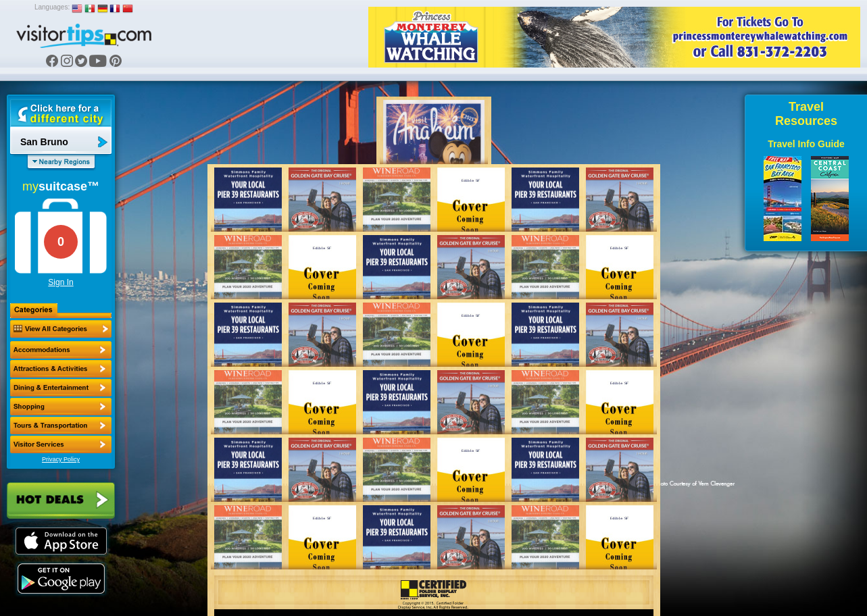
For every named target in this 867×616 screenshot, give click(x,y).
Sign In (60, 282)
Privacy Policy (61, 459)
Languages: (52, 7)
